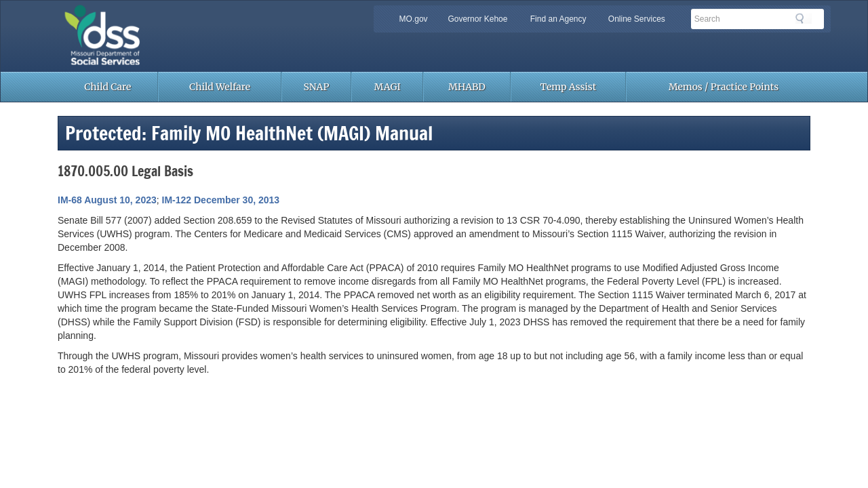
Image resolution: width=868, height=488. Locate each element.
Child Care (107, 87)
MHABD (467, 87)
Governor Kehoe (477, 19)
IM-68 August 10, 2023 (107, 200)
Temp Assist (569, 87)
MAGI (388, 87)
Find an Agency (558, 19)
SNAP (317, 87)
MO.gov (414, 19)
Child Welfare (220, 87)
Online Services (637, 19)
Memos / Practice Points (724, 87)
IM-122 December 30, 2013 (221, 200)
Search (804, 18)
